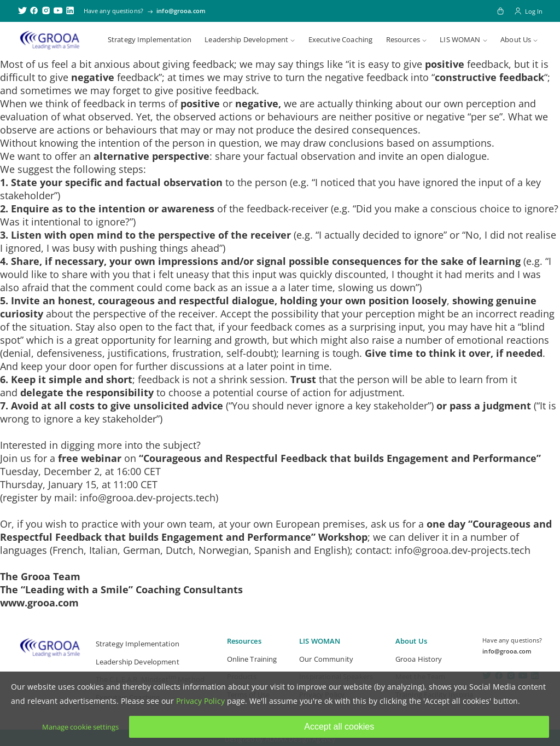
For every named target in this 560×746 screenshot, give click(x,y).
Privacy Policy (200, 701)
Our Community (326, 659)
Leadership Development (246, 39)
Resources (403, 39)
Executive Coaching (340, 39)
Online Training (252, 659)
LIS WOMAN (460, 39)
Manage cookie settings (80, 727)
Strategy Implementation (150, 39)
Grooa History (419, 659)
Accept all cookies (339, 727)
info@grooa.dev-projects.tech (148, 498)
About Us (516, 39)
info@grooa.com (181, 11)
